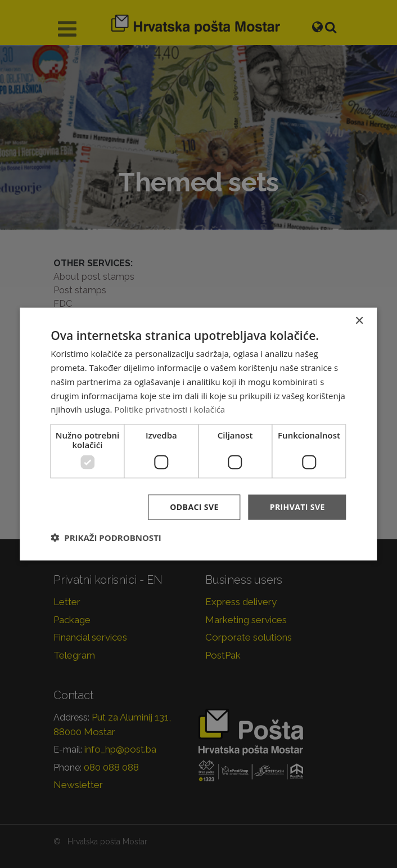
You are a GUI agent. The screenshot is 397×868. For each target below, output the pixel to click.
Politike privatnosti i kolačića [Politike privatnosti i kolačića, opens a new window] (170, 409)
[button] (106, 537)
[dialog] (198, 434)
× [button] (359, 321)
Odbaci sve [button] (194, 507)
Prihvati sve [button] (297, 507)
